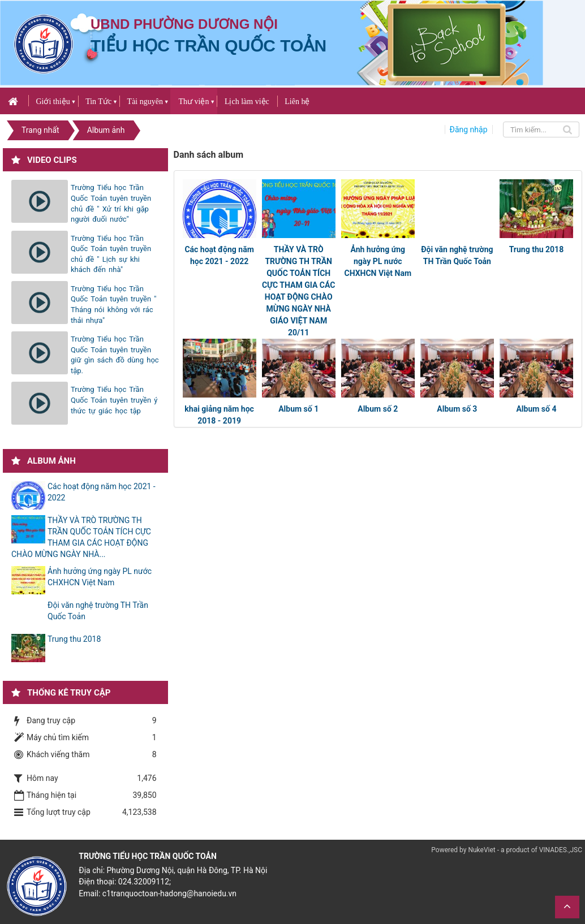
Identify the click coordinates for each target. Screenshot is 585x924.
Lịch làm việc (247, 102)
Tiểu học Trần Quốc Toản (208, 46)
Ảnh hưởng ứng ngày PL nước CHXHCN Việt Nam (378, 261)
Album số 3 (457, 409)
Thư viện (193, 102)
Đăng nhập (469, 129)
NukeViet (481, 850)
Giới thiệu (53, 102)
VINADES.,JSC (561, 850)
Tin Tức (98, 102)
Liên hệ (297, 102)
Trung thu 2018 (537, 249)
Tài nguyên (145, 102)
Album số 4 (536, 409)
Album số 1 (298, 409)
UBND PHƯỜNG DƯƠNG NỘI (184, 24)
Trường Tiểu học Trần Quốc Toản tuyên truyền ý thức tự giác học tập (114, 400)
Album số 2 (378, 409)
